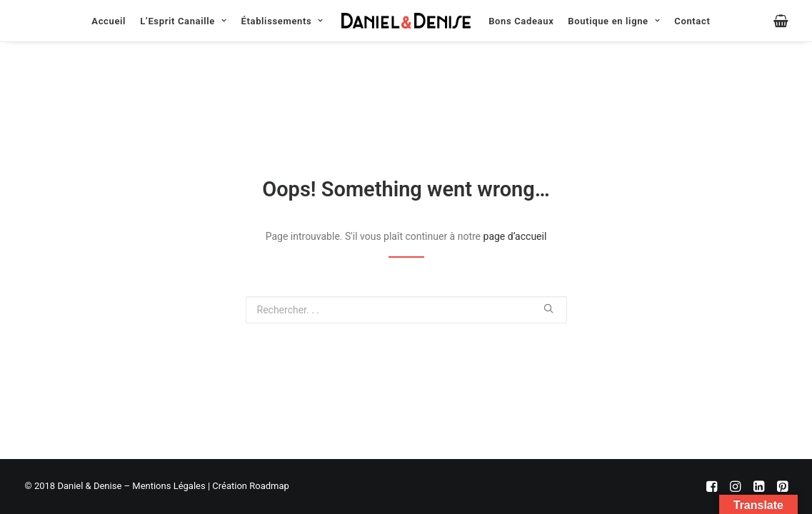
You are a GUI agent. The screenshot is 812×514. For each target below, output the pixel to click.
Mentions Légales (169, 486)
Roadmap (269, 486)
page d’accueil (515, 236)
